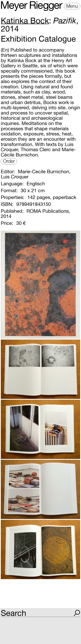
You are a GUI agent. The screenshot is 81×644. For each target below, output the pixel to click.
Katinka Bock (25, 20)
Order (9, 161)
